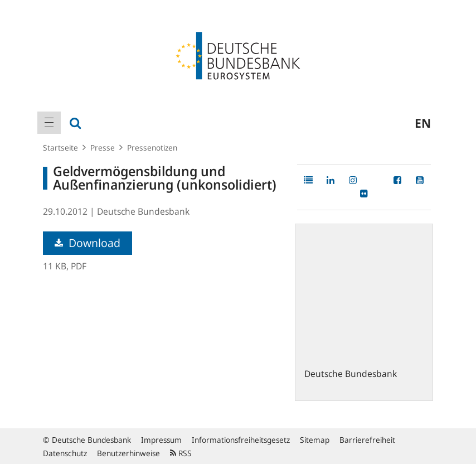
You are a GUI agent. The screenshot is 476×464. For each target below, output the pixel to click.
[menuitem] (49, 123)
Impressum (161, 440)
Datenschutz (65, 453)
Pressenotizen (152, 148)
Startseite (60, 148)
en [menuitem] (423, 123)
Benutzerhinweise (128, 453)
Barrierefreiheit (367, 440)
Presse (103, 148)
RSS (181, 453)
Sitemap (315, 440)
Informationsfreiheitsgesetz (241, 440)
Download (88, 243)
